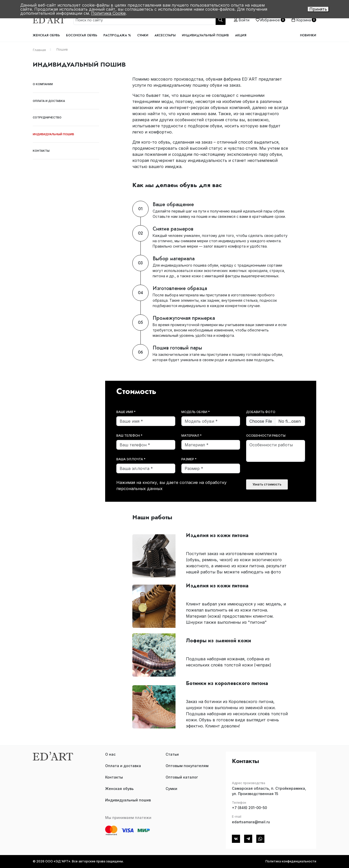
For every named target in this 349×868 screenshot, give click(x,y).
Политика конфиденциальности (291, 861)
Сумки (143, 35)
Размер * (189, 459)
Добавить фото (261, 412)
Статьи (172, 754)
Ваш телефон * (129, 436)
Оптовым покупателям (187, 766)
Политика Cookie (108, 13)
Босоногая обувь (82, 35)
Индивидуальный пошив (205, 35)
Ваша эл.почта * (131, 459)
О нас (110, 754)
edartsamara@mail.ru (251, 822)
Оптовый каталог (182, 777)
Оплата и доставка (49, 101)
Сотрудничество (47, 117)
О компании (43, 84)
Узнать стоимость (267, 484)
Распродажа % (117, 35)
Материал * (192, 436)
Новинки (308, 35)
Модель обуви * (196, 412)
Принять (318, 9)
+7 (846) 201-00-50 (249, 808)
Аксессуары (165, 35)
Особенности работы (266, 436)
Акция (241, 35)
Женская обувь (46, 35)
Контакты (41, 151)
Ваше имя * (126, 412)
